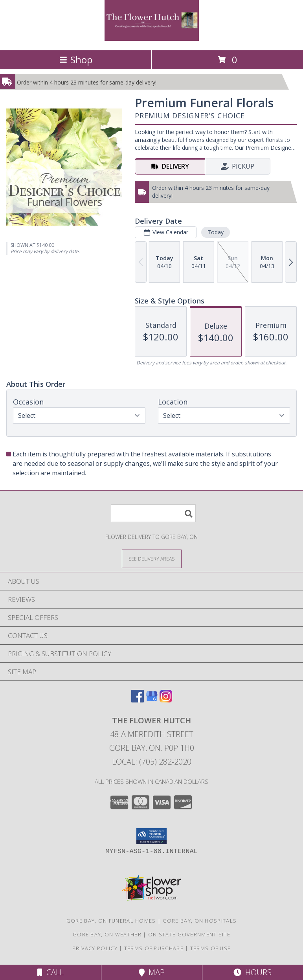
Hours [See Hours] (252, 972)
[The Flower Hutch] (152, 39)
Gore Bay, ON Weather (107, 934)
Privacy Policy (95, 948)
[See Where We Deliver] (152, 558)
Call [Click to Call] (50, 972)
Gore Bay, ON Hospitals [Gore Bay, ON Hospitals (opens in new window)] (200, 921)
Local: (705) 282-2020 (152, 762)
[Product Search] (153, 513)
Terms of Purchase (154, 948)
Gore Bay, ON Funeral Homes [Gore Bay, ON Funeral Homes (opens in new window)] (111, 921)
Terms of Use (211, 948)
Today (216, 232)
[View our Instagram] (166, 700)
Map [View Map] (152, 972)
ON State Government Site (189, 934)
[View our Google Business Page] (152, 700)
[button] (151, 836)
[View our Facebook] (138, 700)
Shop (76, 60)
